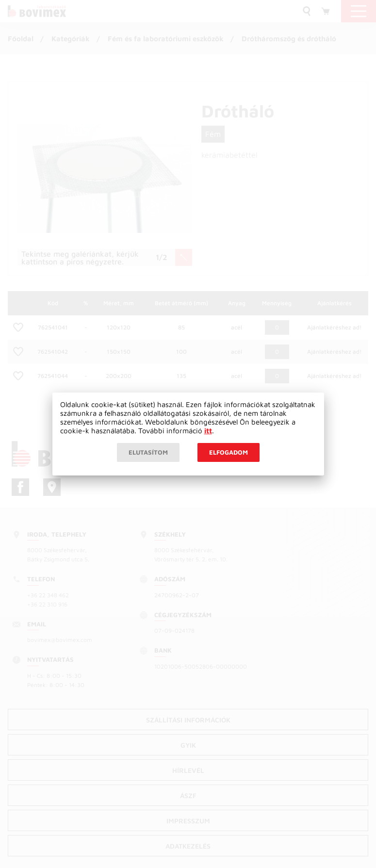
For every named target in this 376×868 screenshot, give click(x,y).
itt (208, 431)
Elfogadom (229, 452)
